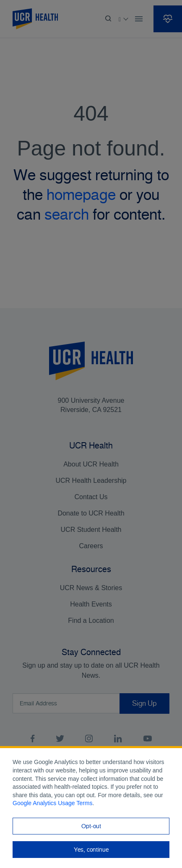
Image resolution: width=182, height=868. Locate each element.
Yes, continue (91, 850)
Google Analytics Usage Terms (52, 803)
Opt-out (91, 826)
